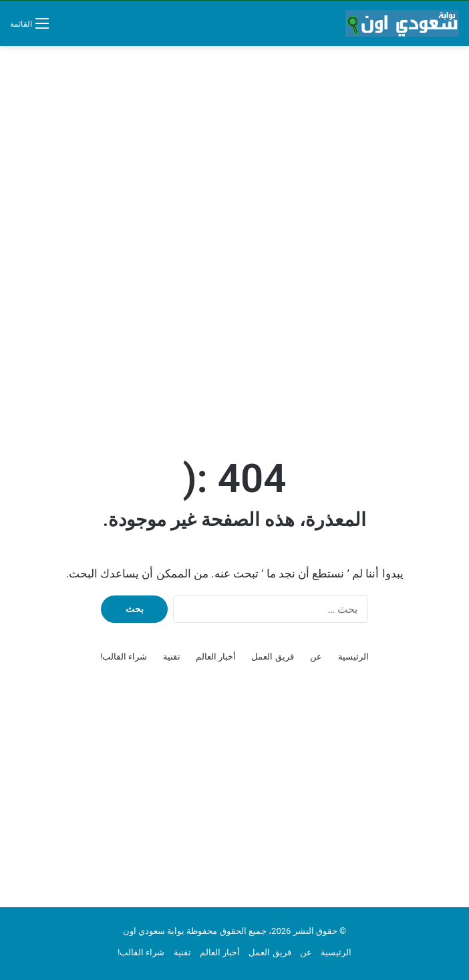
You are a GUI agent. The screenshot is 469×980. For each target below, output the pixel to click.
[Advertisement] (234, 153)
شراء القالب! (124, 657)
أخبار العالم (216, 657)
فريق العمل (272, 657)
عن (316, 657)
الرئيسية (353, 657)
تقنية (172, 657)
